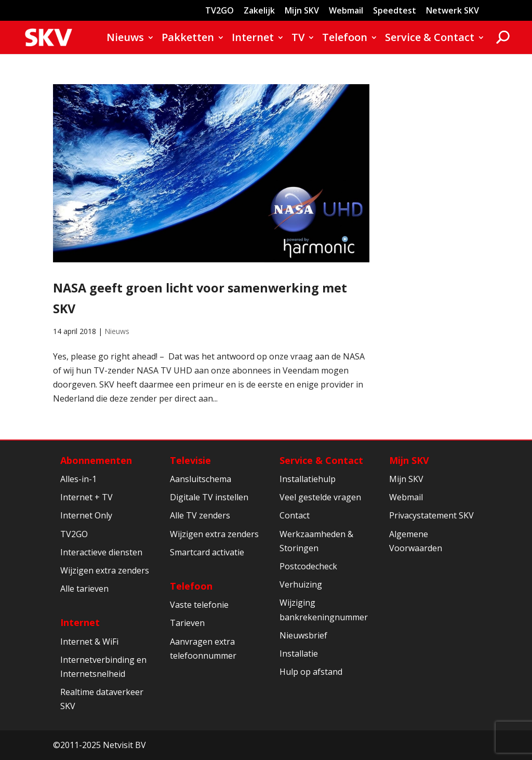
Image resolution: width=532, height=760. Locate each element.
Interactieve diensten (101, 552)
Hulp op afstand (311, 672)
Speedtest (395, 11)
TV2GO (220, 11)
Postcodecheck (308, 566)
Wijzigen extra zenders (105, 570)
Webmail (346, 11)
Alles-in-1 (78, 479)
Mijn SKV (302, 11)
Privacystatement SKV (431, 515)
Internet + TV (87, 497)
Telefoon (345, 39)
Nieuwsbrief (303, 635)
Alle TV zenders (200, 515)
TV (298, 39)
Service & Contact (430, 39)
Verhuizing (301, 584)
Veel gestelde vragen (320, 497)
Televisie (190, 460)
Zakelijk (259, 11)
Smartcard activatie (207, 552)
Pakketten (188, 39)
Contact (295, 515)
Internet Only (86, 515)
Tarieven (187, 623)
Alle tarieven (84, 589)
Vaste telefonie (199, 605)
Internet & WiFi (89, 642)
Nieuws (125, 39)
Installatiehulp (308, 479)
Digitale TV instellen (209, 497)
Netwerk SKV (453, 11)
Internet (253, 39)
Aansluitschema (201, 479)
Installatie (299, 654)
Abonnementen (96, 460)
